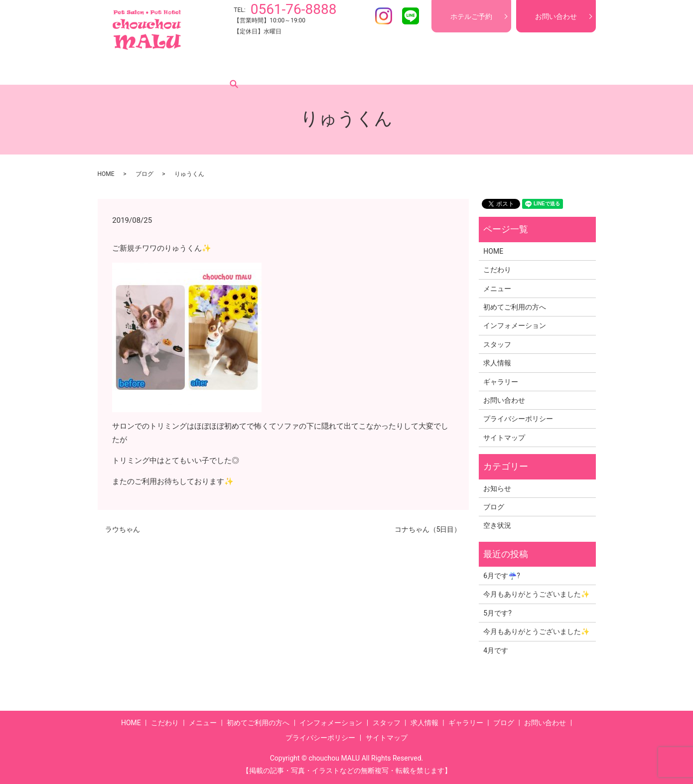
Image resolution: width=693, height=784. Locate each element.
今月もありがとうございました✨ (536, 594)
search (560, 69)
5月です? (497, 613)
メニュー (204, 69)
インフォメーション (340, 69)
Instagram (384, 16)
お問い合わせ (556, 16)
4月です (496, 650)
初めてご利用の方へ (263, 69)
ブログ (528, 69)
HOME (125, 69)
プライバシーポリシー (518, 419)
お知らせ (497, 488)
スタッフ (399, 69)
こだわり (162, 69)
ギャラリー (486, 69)
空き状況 (497, 525)
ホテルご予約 (471, 16)
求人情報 (441, 69)
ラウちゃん (123, 529)
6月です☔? (502, 576)
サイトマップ (504, 438)
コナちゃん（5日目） (428, 529)
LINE (411, 16)
